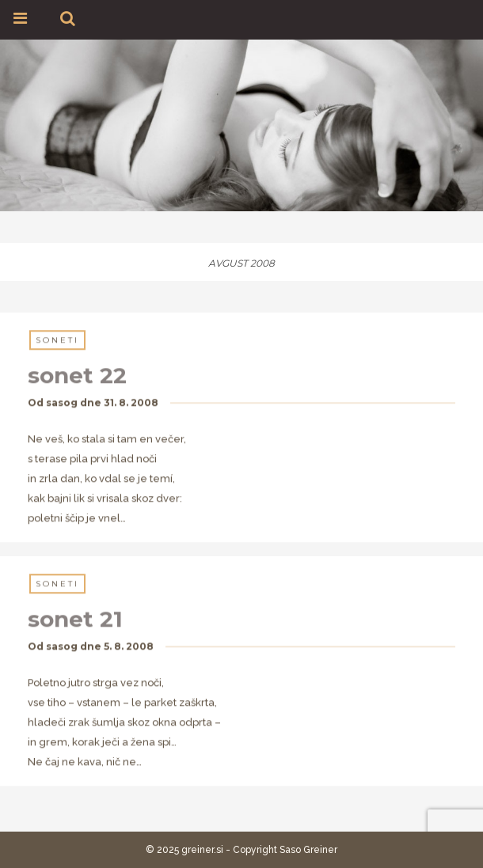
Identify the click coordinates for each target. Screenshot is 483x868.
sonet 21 (75, 620)
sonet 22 (77, 376)
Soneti (57, 341)
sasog (62, 403)
